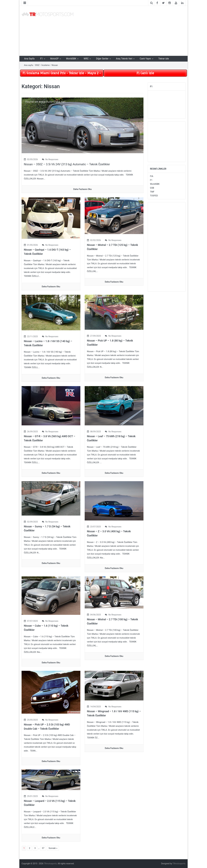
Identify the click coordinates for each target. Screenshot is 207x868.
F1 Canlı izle (145, 73)
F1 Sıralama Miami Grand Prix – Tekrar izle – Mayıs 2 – (62, 73)
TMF (152, 192)
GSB (152, 188)
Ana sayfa (28, 65)
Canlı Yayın (145, 59)
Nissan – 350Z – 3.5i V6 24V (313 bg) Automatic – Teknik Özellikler (67, 164)
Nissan (55, 65)
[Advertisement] (132, 30)
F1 (42, 59)
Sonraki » (53, 848)
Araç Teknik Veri (124, 59)
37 (43, 848)
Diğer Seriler (102, 59)
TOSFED (154, 196)
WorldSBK (71, 59)
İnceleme (45, 65)
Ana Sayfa (29, 59)
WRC (86, 59)
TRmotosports (50, 864)
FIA (152, 176)
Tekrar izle (164, 59)
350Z (37, 65)
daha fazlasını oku (83, 189)
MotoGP (54, 59)
